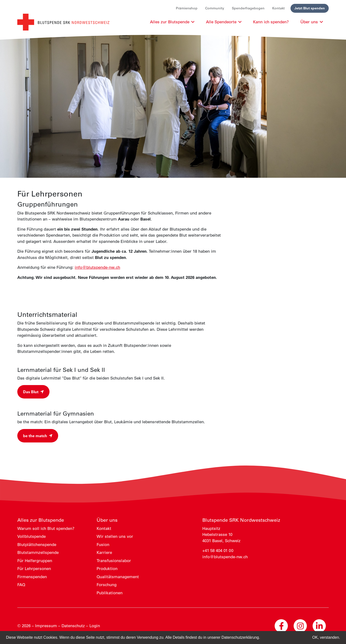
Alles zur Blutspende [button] (172, 22)
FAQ (21, 585)
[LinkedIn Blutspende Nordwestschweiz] (319, 626)
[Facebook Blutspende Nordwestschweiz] (281, 626)
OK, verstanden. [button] (326, 637)
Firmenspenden (32, 577)
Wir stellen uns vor (115, 536)
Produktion (107, 569)
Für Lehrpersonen (34, 569)
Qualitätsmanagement (118, 577)
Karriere (104, 552)
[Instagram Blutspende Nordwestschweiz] (300, 626)
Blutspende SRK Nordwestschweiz (241, 520)
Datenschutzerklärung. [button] (241, 637)
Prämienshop (187, 8)
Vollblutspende (31, 536)
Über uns (107, 520)
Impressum (46, 626)
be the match (38, 436)
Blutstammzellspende (38, 552)
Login (95, 626)
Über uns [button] (312, 22)
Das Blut (33, 392)
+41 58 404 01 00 (218, 551)
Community (215, 8)
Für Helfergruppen (35, 561)
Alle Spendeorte (224, 22)
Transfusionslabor (114, 561)
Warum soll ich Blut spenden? (46, 528)
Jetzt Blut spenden (310, 8)
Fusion (103, 545)
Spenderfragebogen (248, 8)
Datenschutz (73, 626)
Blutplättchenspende (37, 545)
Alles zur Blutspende (41, 520)
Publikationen (110, 593)
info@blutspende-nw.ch (97, 267)
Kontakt (278, 8)
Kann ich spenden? (271, 22)
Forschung (107, 585)
